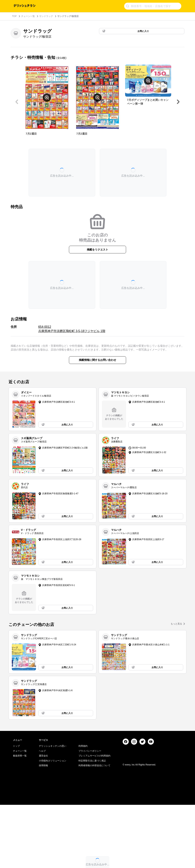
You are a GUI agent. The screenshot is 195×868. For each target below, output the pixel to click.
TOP (14, 16)
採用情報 (43, 829)
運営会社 (43, 819)
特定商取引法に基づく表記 (92, 824)
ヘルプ (42, 814)
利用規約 (83, 809)
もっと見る (176, 624)
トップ (16, 809)
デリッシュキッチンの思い (53, 809)
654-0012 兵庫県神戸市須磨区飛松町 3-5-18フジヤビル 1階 (72, 329)
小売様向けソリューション (53, 824)
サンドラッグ (46, 16)
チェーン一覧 (28, 16)
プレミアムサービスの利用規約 (94, 819)
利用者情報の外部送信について (94, 829)
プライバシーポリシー (90, 814)
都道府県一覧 (20, 819)
